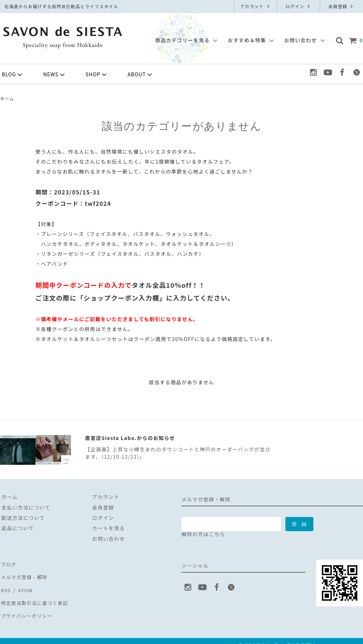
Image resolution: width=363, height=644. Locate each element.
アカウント (255, 6)
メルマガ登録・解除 (25, 574)
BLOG (13, 75)
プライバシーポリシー (27, 605)
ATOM (24, 584)
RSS (5, 584)
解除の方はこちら (203, 534)
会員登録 (341, 6)
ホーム (7, 98)
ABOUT (141, 75)
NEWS (55, 75)
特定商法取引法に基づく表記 (35, 594)
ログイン (298, 6)
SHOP (97, 75)
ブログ (8, 563)
